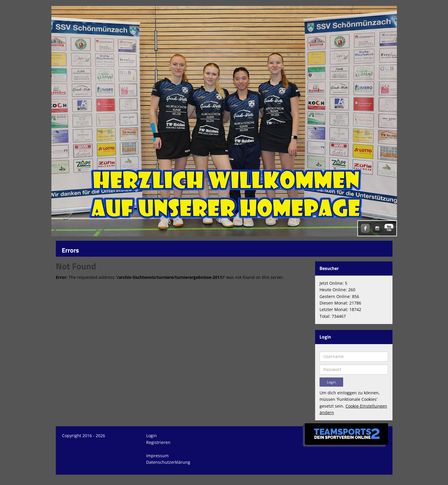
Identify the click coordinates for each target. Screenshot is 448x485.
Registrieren (158, 442)
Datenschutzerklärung (168, 462)
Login (151, 436)
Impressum (157, 456)
